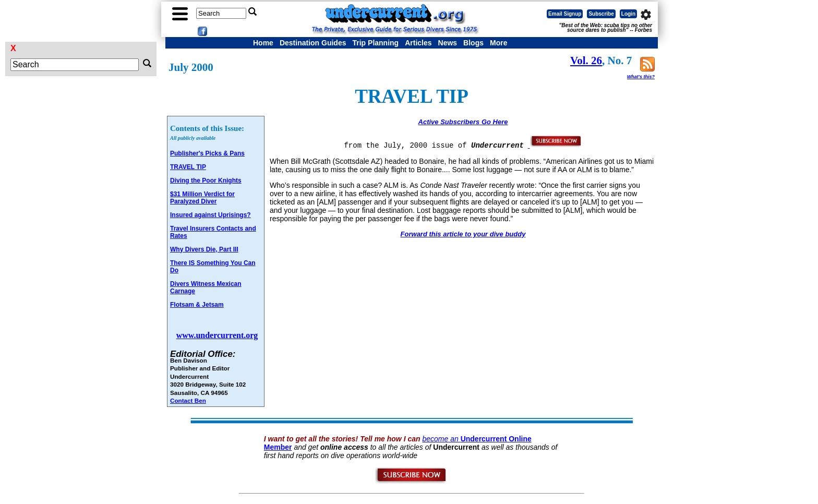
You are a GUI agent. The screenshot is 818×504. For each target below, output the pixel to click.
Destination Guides (313, 43)
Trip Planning (375, 43)
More (498, 43)
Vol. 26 (586, 61)
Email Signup (565, 14)
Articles (418, 43)
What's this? (641, 77)
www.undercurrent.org (217, 335)
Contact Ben (188, 400)
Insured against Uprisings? (210, 215)
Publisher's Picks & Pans (207, 153)
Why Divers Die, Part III (204, 249)
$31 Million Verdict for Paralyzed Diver (202, 198)
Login (628, 14)
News (448, 43)
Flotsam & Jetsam (197, 305)
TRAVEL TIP (188, 167)
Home (263, 43)
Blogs (473, 43)
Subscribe (601, 14)
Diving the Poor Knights (206, 181)
